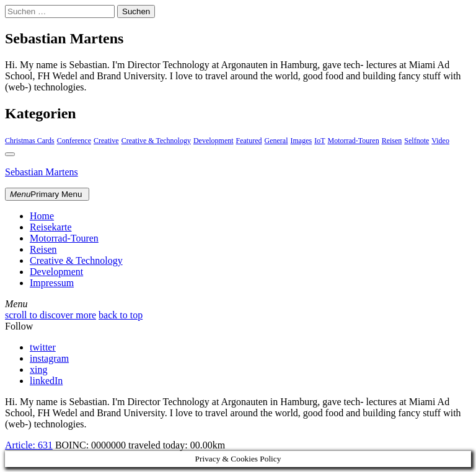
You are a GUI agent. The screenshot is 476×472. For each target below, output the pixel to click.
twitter (43, 347)
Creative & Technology (156, 141)
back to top (121, 315)
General (276, 141)
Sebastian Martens (42, 172)
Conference (74, 141)
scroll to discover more (51, 315)
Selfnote (416, 141)
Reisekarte (51, 227)
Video (440, 141)
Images (302, 141)
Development (214, 141)
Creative (106, 141)
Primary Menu (47, 194)
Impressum (52, 283)
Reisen (392, 141)
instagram (49, 358)
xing (38, 369)
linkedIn (46, 381)
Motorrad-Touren (354, 141)
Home (42, 216)
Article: (29, 445)
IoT (320, 141)
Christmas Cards (30, 141)
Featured (249, 141)
